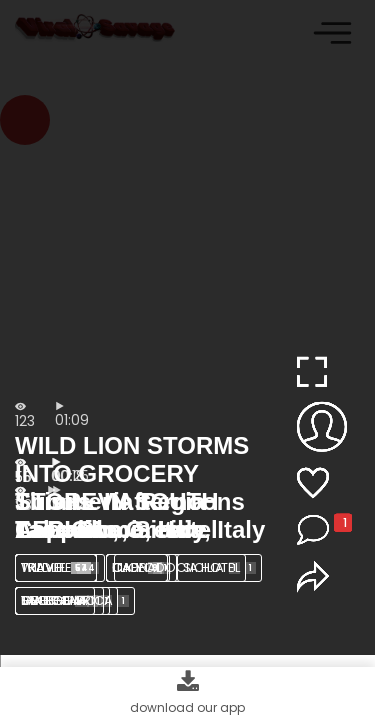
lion (142, 567)
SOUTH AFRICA (75, 600)
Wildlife (60, 567)
